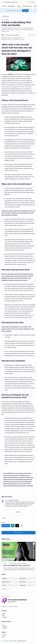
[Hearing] (19, 6)
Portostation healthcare (11, 2)
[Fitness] (4, 6)
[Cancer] (10, 585)
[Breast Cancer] (27, 582)
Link (20, 11)
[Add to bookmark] (34, 543)
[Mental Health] (13, 563)
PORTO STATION (25, 87)
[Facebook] (4, 607)
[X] (7, 607)
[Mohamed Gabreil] (12, 35)
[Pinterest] (16, 607)
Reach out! (25, 11)
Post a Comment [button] (18, 533)
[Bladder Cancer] (10, 582)
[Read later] (29, 35)
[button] (2, 2)
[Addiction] (10, 578)
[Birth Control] (27, 578)
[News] (4, 518)
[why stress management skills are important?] (18, 551)
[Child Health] (27, 585)
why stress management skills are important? (17, 565)
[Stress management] (22, 563)
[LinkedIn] (11, 607)
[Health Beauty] (11, 6)
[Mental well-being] (27, 6)
